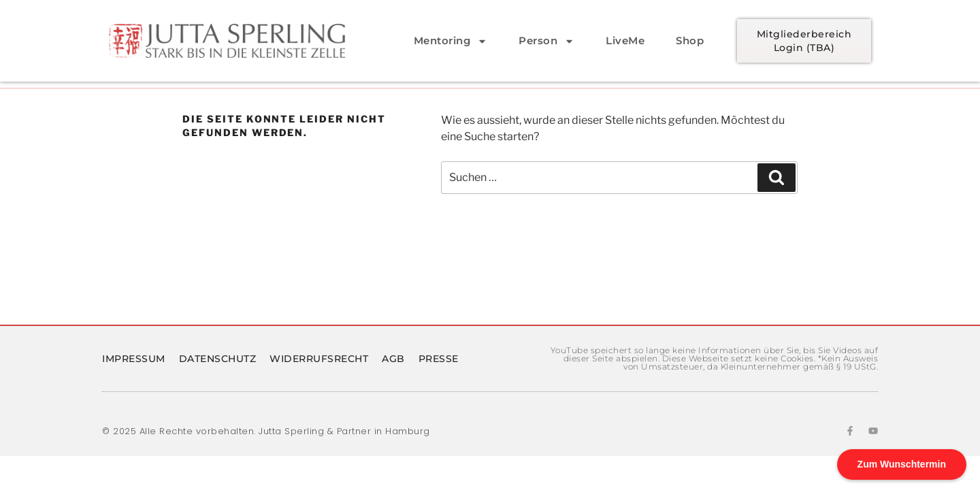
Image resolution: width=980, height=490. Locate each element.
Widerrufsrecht (319, 359)
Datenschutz (218, 359)
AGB (393, 359)
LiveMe (625, 40)
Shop (690, 40)
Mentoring (451, 41)
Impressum (134, 359)
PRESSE (439, 359)
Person (546, 41)
